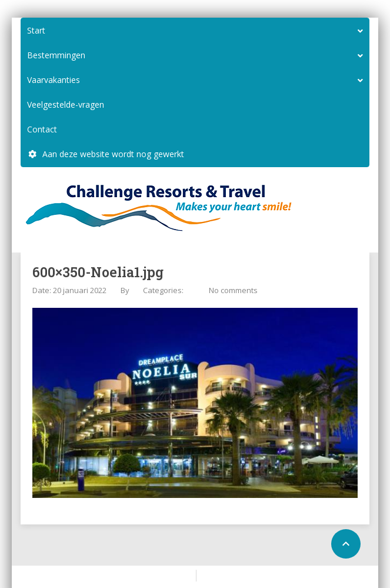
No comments (233, 290)
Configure (221, 575)
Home (176, 575)
